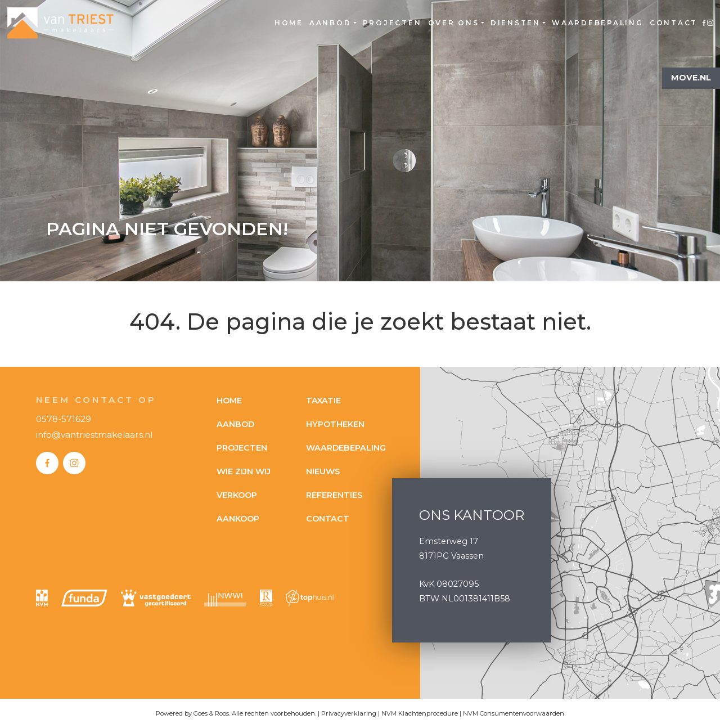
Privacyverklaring (349, 713)
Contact (674, 23)
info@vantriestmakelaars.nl (94, 435)
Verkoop (237, 495)
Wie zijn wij (244, 471)
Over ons (454, 23)
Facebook (704, 23)
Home (289, 23)
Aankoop (238, 519)
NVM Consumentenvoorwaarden (514, 713)
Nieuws (323, 471)
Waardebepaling (598, 23)
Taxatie (323, 401)
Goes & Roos (211, 713)
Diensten (516, 23)
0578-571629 (64, 419)
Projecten (392, 23)
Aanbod (330, 23)
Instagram (710, 23)
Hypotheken (335, 424)
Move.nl (691, 78)
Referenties (334, 495)
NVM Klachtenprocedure (420, 713)
